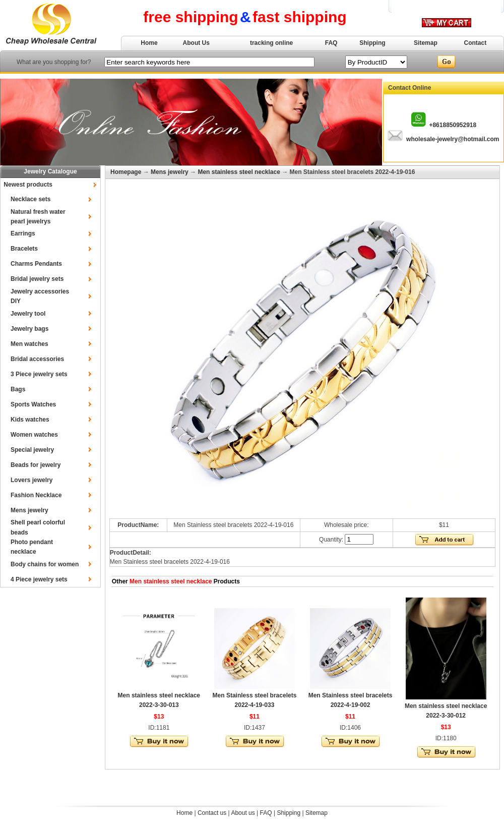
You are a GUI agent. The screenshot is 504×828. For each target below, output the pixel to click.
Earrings (23, 233)
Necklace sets (30, 199)
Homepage (126, 172)
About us (243, 813)
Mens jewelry (29, 510)
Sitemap (426, 43)
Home (149, 43)
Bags (18, 389)
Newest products (28, 185)
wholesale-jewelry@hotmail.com (453, 139)
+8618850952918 (453, 125)
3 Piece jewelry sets (39, 374)
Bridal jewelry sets (37, 279)
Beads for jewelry (36, 465)
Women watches (34, 435)
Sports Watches (33, 404)
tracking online (271, 43)
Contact (476, 43)
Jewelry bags (29, 329)
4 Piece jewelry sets (39, 579)
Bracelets (24, 249)
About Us (196, 43)
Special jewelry (32, 450)
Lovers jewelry (31, 480)
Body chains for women (45, 564)
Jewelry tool (28, 314)
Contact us (212, 813)
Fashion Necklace (36, 495)
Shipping (372, 43)
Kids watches (30, 420)
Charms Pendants (36, 264)
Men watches (29, 344)
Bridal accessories (37, 359)
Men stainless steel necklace (239, 172)
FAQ (331, 43)
